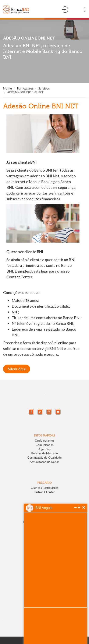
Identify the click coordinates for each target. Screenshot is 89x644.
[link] (18, 592)
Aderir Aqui (17, 369)
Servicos (44, 89)
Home (8, 89)
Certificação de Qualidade (44, 457)
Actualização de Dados (45, 462)
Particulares (25, 89)
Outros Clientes (44, 492)
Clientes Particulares (45, 488)
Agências (44, 449)
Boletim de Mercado (45, 453)
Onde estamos (45, 440)
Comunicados (45, 445)
